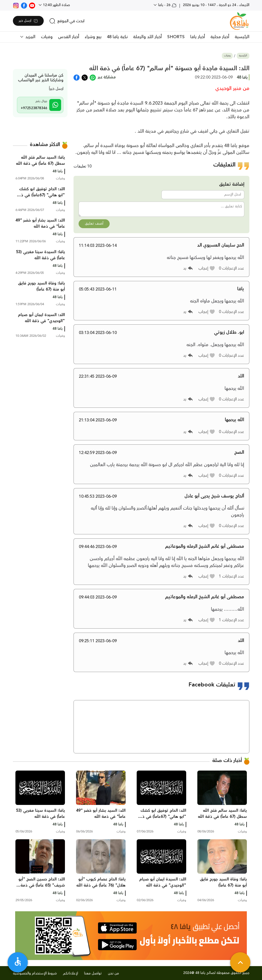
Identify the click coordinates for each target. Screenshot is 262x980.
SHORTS (176, 37)
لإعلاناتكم (70, 973)
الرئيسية (242, 37)
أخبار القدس (69, 37)
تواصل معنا (93, 973)
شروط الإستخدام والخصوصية (35, 973)
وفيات (47, 37)
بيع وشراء (93, 37)
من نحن (113, 973)
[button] (207, 268)
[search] (67, 21)
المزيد (30, 37)
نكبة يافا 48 (117, 37)
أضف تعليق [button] (94, 224)
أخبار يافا (198, 37)
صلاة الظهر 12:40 (56, 5)
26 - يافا (167, 5)
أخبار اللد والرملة (147, 37)
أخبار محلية (220, 37)
